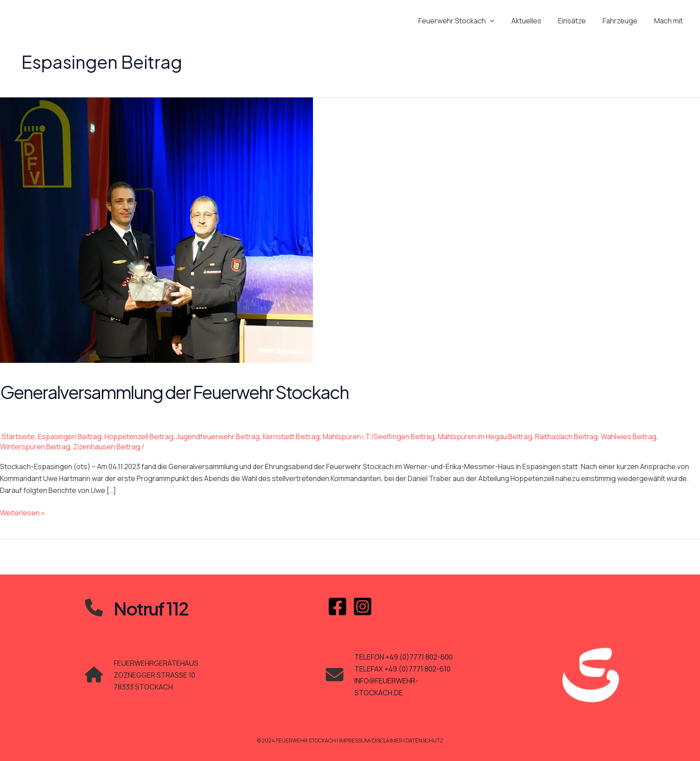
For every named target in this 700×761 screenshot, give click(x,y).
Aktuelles (536, 21)
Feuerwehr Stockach (468, 21)
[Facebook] (337, 606)
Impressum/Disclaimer (371, 740)
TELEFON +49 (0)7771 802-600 (404, 657)
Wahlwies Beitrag (629, 436)
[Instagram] (363, 606)
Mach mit (670, 21)
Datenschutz (425, 740)
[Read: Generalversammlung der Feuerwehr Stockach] (156, 229)
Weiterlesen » (22, 513)
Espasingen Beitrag (70, 436)
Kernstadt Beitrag (291, 436)
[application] (502, 21)
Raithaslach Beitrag (566, 436)
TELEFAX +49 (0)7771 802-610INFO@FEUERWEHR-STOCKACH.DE (402, 681)
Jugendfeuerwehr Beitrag (218, 436)
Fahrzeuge (624, 21)
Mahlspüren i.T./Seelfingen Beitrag (379, 436)
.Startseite (17, 436)
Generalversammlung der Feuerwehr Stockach (174, 392)
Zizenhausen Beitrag (107, 447)
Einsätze (579, 21)
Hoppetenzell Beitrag (139, 436)
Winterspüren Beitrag (35, 447)
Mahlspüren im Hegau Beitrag (485, 436)
